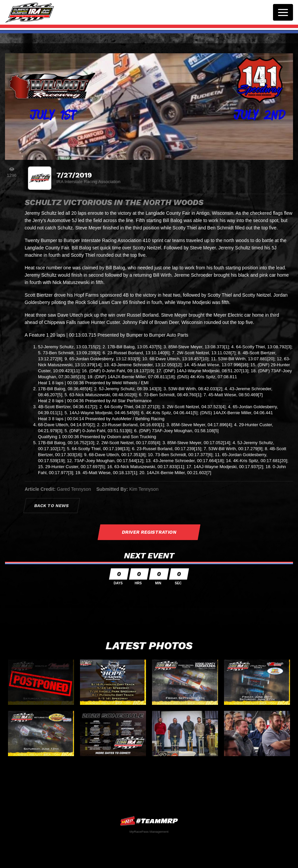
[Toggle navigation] (283, 12)
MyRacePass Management (149, 832)
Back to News (52, 506)
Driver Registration (149, 532)
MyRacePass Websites (149, 821)
